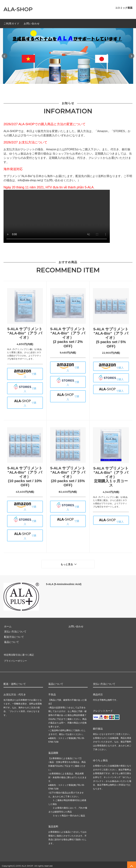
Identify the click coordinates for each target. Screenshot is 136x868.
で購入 (25, 374)
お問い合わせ (32, 24)
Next (131, 56)
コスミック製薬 (124, 8)
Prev (5, 56)
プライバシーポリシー (16, 659)
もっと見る (69, 564)
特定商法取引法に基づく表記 (20, 654)
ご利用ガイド (12, 24)
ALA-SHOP (18, 9)
